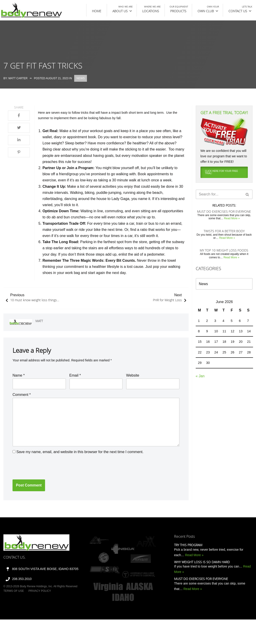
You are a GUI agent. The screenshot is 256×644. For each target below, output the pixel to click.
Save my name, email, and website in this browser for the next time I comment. (80, 452)
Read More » (232, 218)
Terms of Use (14, 591)
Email (75, 375)
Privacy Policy (40, 591)
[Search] (219, 194)
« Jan (200, 376)
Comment (22, 395)
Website (133, 375)
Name (19, 375)
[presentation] (47, 466)
